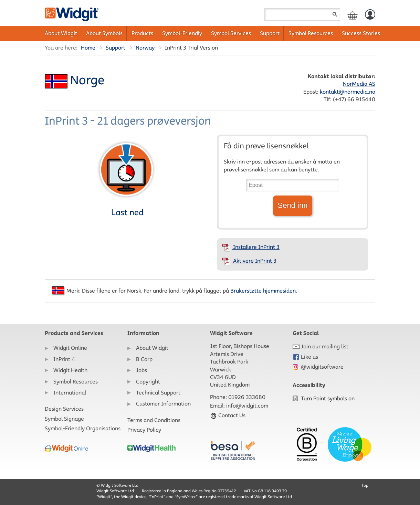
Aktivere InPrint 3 (249, 261)
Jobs (141, 370)
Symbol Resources (311, 33)
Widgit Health (70, 370)
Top (365, 485)
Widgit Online (70, 348)
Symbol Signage (64, 419)
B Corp (144, 359)
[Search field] (302, 14)
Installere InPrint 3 (251, 247)
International (70, 393)
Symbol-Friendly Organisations (83, 428)
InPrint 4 (64, 359)
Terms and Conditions (154, 420)
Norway (145, 48)
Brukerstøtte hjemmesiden (263, 291)
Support (270, 33)
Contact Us (228, 415)
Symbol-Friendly (182, 33)
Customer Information (163, 404)
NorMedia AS (359, 84)
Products (142, 33)
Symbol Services (231, 33)
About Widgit (61, 33)
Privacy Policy (144, 430)
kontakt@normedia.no (348, 92)
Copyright (148, 382)
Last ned (126, 178)
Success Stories (361, 33)
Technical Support (158, 393)
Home (88, 48)
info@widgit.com (247, 406)
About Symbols (104, 33)
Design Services (64, 409)
